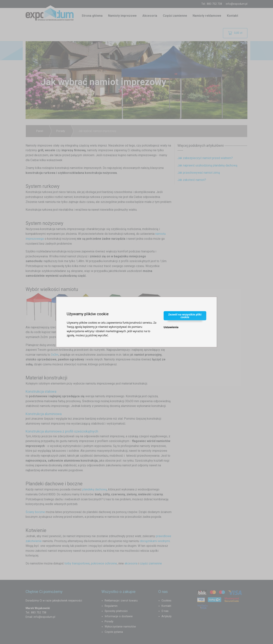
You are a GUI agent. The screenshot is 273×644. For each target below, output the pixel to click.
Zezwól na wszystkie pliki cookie (185, 316)
